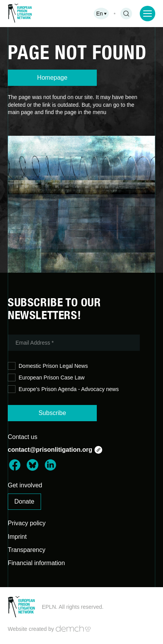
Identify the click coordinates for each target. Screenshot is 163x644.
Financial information (36, 563)
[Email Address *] (74, 343)
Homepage (52, 78)
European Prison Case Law (46, 378)
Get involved (25, 485)
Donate (24, 501)
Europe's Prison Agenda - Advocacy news (63, 389)
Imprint (17, 537)
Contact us (22, 437)
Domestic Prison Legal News (48, 366)
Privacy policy (27, 523)
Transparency (27, 550)
